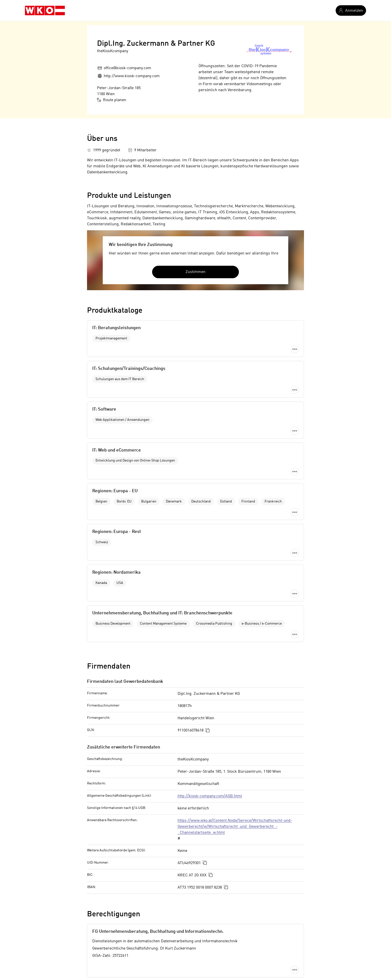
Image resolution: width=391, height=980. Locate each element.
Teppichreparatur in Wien (109, 912)
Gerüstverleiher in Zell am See (114, 937)
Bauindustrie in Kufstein (108, 878)
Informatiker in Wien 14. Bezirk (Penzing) (230, 920)
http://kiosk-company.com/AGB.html (210, 609)
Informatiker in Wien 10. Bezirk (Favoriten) (231, 887)
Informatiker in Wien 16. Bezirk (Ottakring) (231, 937)
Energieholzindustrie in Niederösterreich (123, 895)
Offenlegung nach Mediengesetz (134, 818)
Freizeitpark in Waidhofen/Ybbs (114, 904)
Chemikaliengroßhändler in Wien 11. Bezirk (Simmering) (137, 929)
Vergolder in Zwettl (104, 946)
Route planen (112, 100)
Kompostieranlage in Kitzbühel (114, 870)
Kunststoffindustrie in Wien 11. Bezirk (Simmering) (132, 920)
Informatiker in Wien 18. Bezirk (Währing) (231, 946)
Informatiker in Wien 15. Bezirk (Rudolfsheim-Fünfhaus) (244, 929)
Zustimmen (195, 272)
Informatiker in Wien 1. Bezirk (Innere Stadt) (233, 878)
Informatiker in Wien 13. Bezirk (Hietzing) (230, 912)
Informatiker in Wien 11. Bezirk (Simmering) (233, 895)
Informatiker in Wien (212, 870)
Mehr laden (195, 453)
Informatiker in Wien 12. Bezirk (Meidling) (231, 904)
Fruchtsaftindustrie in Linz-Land (115, 887)
